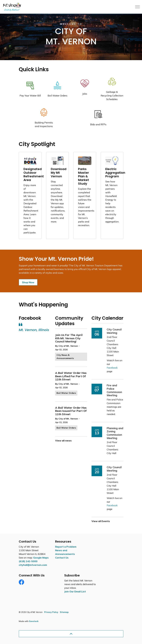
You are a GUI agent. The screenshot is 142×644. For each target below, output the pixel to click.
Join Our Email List (75, 591)
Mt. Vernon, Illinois (34, 330)
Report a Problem (66, 547)
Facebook (112, 368)
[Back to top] (71, 634)
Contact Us (62, 558)
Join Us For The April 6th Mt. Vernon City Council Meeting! (69, 338)
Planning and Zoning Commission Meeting (115, 433)
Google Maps (41, 558)
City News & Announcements (65, 357)
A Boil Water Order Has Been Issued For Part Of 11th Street (71, 411)
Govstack (34, 621)
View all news (63, 441)
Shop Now (28, 282)
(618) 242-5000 (28, 561)
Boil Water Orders (66, 393)
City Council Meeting (114, 331)
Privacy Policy (51, 612)
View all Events (101, 521)
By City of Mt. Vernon (67, 346)
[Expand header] (137, 7)
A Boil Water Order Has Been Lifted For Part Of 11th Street (71, 376)
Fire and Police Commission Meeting (114, 390)
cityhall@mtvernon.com (33, 565)
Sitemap (64, 612)
